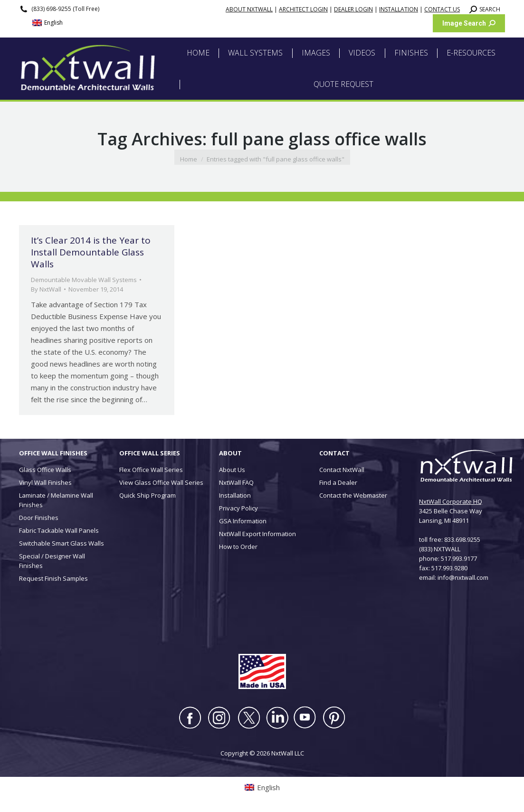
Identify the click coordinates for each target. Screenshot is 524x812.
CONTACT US (442, 9)
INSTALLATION (399, 9)
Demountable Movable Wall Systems (84, 280)
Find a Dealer (338, 482)
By (46, 289)
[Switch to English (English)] (48, 23)
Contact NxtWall (342, 470)
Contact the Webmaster (353, 495)
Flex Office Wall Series (151, 470)
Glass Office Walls (45, 470)
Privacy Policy (238, 508)
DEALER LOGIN (353, 9)
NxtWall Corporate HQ (451, 501)
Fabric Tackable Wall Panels (59, 530)
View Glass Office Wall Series (161, 482)
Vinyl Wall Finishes (45, 482)
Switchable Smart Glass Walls (62, 543)
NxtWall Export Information (257, 534)
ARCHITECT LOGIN (303, 9)
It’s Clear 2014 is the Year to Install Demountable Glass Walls (91, 252)
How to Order (238, 547)
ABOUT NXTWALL (249, 9)
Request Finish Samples (53, 578)
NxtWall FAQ (236, 482)
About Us (232, 470)
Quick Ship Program (148, 495)
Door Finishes (39, 518)
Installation (235, 495)
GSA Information (243, 521)
